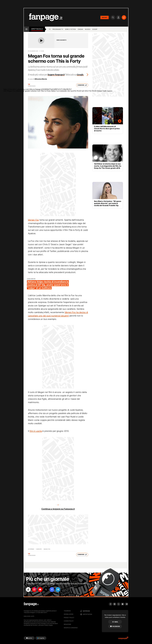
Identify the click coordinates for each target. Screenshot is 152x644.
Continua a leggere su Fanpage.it (58, 509)
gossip (95, 29)
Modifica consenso (71, 628)
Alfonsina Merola (41, 79)
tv (50, 29)
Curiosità (39, 549)
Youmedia (67, 611)
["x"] (46, 589)
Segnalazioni (69, 614)
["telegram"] (58, 589)
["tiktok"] (28, 589)
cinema (80, 29)
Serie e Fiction (70, 29)
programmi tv (58, 29)
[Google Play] (41, 638)
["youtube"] (40, 589)
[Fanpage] (31, 604)
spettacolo (37, 29)
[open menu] (26, 29)
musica (88, 29)
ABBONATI (104, 17)
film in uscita (36, 431)
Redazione (67, 624)
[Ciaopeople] (123, 639)
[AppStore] (29, 638)
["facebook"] (52, 589)
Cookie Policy (69, 621)
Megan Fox (33, 220)
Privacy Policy (69, 618)
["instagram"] (34, 589)
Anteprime (31, 549)
